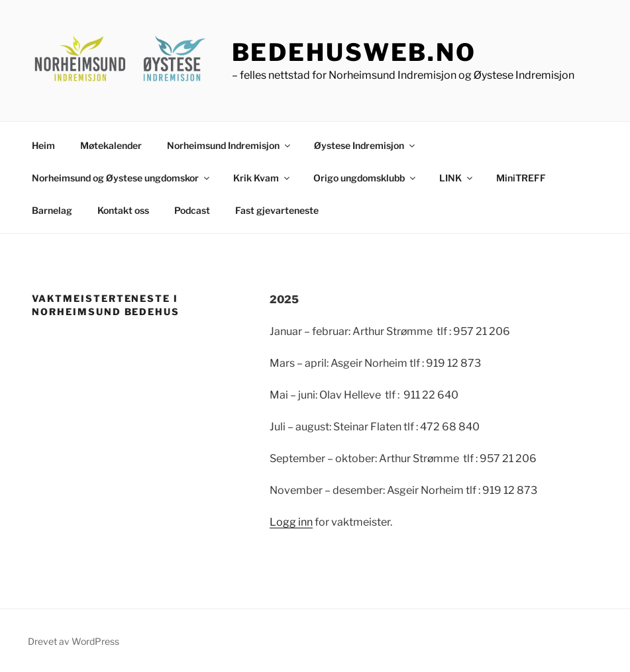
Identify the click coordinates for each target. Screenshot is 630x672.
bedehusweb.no (354, 52)
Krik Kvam (262, 178)
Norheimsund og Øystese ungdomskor (122, 178)
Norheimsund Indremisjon (230, 145)
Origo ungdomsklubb (365, 178)
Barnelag (52, 210)
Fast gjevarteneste (277, 210)
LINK (457, 178)
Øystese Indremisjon (365, 145)
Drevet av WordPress (74, 641)
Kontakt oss (123, 210)
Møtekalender (111, 145)
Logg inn (291, 522)
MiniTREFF (521, 178)
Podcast (192, 210)
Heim (43, 145)
